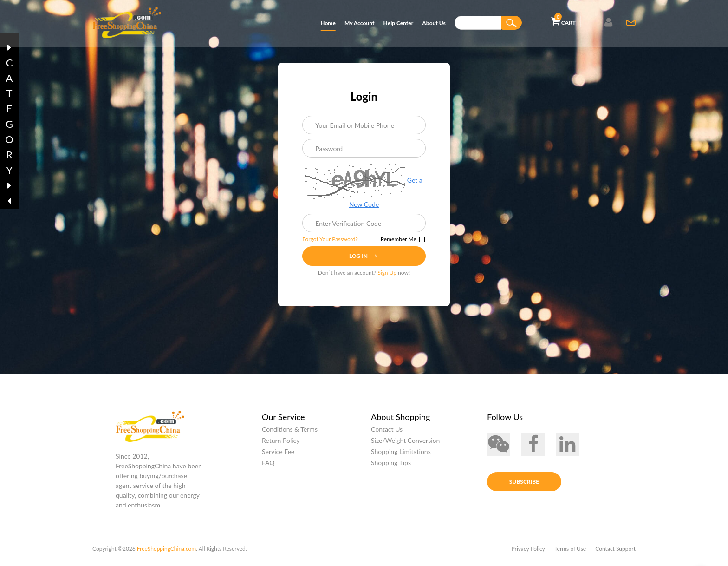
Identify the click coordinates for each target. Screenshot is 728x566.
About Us (434, 23)
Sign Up (387, 274)
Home (328, 23)
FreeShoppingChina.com (166, 552)
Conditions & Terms (290, 432)
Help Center (399, 23)
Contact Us (387, 432)
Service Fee (278, 454)
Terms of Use (570, 552)
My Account (359, 23)
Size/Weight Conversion (405, 443)
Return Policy (281, 443)
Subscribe (524, 487)
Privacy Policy (528, 552)
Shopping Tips (391, 465)
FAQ (268, 465)
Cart (563, 21)
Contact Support (615, 552)
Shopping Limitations (401, 454)
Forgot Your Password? (334, 240)
